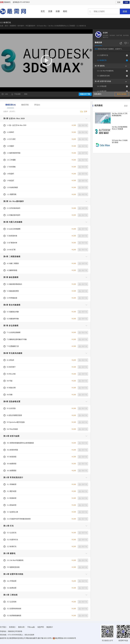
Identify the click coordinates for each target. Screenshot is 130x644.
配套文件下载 (85, 94)
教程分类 (21, 627)
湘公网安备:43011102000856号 (64, 638)
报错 (26, 94)
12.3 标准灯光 (102, 60)
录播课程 (13, 26)
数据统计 (50, 627)
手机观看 (18, 94)
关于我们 (3, 627)
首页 (43, 11)
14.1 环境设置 (102, 86)
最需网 (105, 33)
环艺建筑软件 (30, 26)
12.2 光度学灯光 (103, 55)
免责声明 (41, 627)
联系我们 (12, 627)
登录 (119, 2)
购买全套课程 (122, 94)
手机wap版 (31, 627)
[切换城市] (7, 2)
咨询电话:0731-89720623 (21, 2)
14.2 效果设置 (102, 91)
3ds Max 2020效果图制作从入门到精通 (61, 26)
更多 (126, 106)
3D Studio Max (42, 26)
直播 (50, 11)
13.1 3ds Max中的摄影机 (105, 71)
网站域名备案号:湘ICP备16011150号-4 (39, 638)
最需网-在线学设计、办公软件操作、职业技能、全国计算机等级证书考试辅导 (17, 11)
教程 (65, 11)
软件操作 (21, 26)
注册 (126, 2)
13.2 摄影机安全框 (103, 76)
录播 (58, 11)
